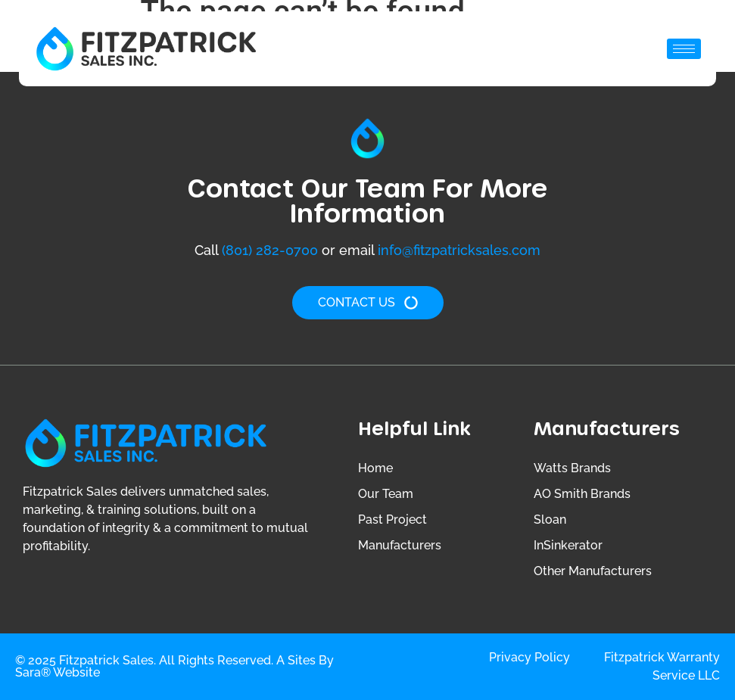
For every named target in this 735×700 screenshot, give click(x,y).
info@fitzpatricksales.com (459, 250)
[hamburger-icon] (684, 49)
